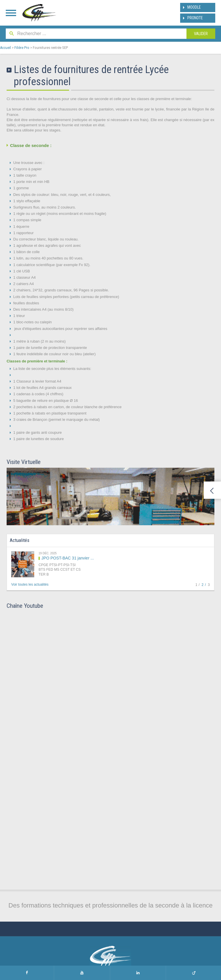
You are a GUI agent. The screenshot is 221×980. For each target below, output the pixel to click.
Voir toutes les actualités (30, 584)
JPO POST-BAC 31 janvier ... (68, 558)
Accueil (5, 48)
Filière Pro (22, 48)
